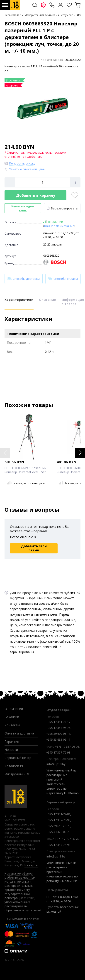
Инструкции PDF (17, 774)
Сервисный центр (18, 758)
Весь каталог (13, 15)
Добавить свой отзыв (34, 548)
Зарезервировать (62, 208)
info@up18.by (56, 764)
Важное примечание (59, 226)
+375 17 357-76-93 (58, 752)
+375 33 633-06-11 (58, 739)
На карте (31, 865)
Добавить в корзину (36, 195)
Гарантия (12, 741)
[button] (80, 453)
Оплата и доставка (19, 733)
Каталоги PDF (15, 766)
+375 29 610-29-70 (58, 826)
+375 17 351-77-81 (58, 814)
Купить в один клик (23, 208)
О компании (14, 709)
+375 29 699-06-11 (58, 734)
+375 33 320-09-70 (58, 832)
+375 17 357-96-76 (58, 728)
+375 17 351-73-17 (58, 722)
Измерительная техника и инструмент (49, 15)
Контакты (12, 725)
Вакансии (12, 717)
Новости (11, 750)
